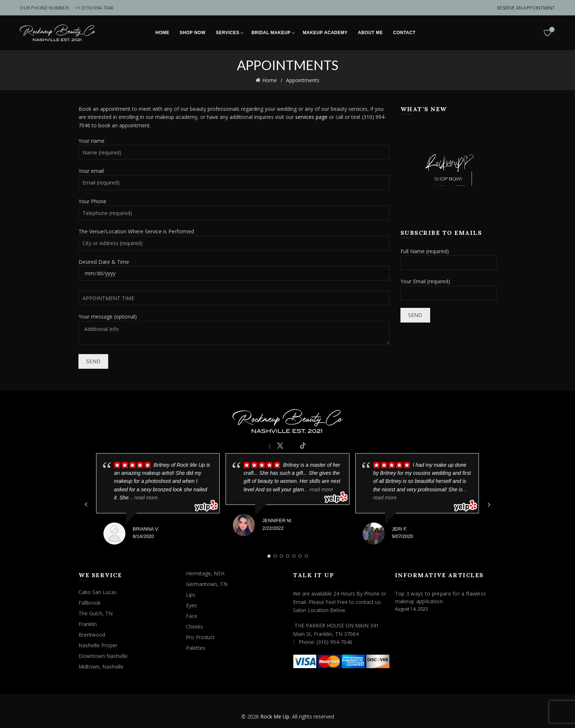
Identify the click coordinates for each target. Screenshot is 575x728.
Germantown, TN (207, 584)
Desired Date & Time (234, 267)
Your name (234, 147)
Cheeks (195, 627)
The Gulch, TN (96, 613)
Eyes (191, 605)
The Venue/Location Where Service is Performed (234, 237)
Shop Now (193, 33)
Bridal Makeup (271, 33)
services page (311, 117)
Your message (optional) (234, 329)
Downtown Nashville (103, 656)
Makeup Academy (325, 33)
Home (162, 33)
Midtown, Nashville (101, 667)
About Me (370, 33)
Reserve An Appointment (526, 8)
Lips (191, 595)
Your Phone (234, 207)
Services (227, 33)
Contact (404, 33)
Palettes (196, 648)
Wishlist (551, 30)
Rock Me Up (275, 716)
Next (489, 505)
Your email (234, 177)
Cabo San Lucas (98, 592)
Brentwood (92, 635)
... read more (143, 498)
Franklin (88, 624)
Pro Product (200, 637)
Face (192, 616)
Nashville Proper (98, 645)
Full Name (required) (449, 257)
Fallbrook (89, 603)
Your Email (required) (449, 287)
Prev (86, 505)
